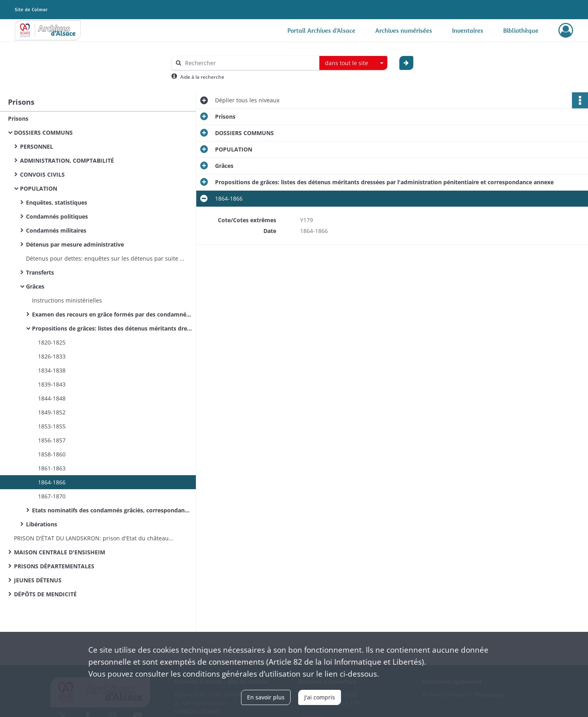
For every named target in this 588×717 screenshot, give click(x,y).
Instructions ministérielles (67, 300)
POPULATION (39, 188)
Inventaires (468, 30)
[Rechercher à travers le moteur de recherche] (249, 63)
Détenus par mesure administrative (75, 244)
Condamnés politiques (57, 216)
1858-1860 (52, 454)
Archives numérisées (404, 30)
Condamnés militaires (56, 230)
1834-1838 (52, 370)
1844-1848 (52, 398)
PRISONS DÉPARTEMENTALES (54, 566)
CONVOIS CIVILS (42, 174)
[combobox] (353, 63)
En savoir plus (266, 697)
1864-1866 (52, 482)
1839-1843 (52, 384)
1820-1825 (52, 342)
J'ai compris (320, 697)
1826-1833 (52, 356)
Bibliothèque (521, 30)
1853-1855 (52, 426)
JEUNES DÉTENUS (38, 580)
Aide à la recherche (202, 77)
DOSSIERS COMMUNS (43, 132)
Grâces (35, 286)
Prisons (18, 119)
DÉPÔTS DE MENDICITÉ (45, 594)
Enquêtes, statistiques (57, 202)
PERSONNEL (37, 146)
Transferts (40, 272)
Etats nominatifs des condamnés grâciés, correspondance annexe (112, 510)
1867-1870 (52, 496)
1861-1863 (52, 468)
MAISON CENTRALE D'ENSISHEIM (60, 552)
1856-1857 (52, 440)
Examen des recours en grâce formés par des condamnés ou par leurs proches (112, 314)
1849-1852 (52, 412)
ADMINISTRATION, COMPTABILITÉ (67, 160)
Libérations (42, 524)
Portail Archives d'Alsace (321, 30)
